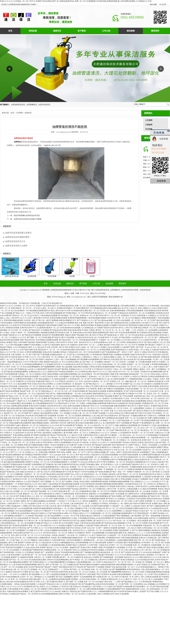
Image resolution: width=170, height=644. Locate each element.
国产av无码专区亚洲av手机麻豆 (126, 591)
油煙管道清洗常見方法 (15, 241)
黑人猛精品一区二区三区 (31, 589)
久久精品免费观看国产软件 (115, 589)
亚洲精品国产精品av (18, 594)
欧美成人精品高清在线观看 (25, 584)
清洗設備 (33, 31)
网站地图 (155, 306)
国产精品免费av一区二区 (143, 587)
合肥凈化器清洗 (44, 105)
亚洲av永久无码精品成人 (83, 587)
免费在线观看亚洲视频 (95, 589)
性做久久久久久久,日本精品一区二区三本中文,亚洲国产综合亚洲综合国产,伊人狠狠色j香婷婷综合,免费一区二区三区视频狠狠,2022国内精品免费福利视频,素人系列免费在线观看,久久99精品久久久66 (76, 1)
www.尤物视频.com (151, 584)
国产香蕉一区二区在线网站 (132, 584)
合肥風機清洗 (32, 105)
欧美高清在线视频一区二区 (110, 584)
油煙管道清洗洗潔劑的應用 (17, 237)
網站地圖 (153, 4)
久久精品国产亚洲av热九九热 (47, 584)
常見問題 (149, 129)
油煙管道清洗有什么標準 (16, 246)
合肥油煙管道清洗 (18, 105)
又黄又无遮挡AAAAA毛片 (39, 591)
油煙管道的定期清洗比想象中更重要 (28, 219)
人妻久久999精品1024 (105, 594)
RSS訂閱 (163, 4)
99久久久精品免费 (89, 594)
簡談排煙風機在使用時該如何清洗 (27, 215)
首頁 (10, 31)
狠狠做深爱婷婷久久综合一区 (137, 589)
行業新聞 (149, 125)
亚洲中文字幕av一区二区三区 (69, 594)
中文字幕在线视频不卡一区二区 (73, 589)
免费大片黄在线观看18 (11, 589)
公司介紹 (106, 31)
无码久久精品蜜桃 (121, 594)
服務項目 (57, 31)
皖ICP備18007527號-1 (83, 290)
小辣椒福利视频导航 (105, 591)
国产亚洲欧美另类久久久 (87, 591)
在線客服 (164, 139)
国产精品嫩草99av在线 (90, 584)
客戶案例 (82, 31)
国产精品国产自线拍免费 (123, 587)
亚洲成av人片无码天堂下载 (62, 587)
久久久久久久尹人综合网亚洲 (21, 587)
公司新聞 (149, 120)
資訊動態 (131, 31)
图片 (4, 591)
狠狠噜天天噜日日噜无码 (51, 589)
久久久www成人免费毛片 (59, 591)
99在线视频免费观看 (49, 594)
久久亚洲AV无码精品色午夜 (70, 584)
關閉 (168, 130)
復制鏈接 (46, 290)
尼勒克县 (73, 591)
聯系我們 (155, 31)
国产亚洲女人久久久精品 (103, 587)
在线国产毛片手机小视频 (149, 591)
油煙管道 (17, 142)
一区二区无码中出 (34, 594)
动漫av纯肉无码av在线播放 (18, 591)
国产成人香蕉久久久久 (42, 587)
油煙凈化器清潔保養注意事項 (18, 233)
